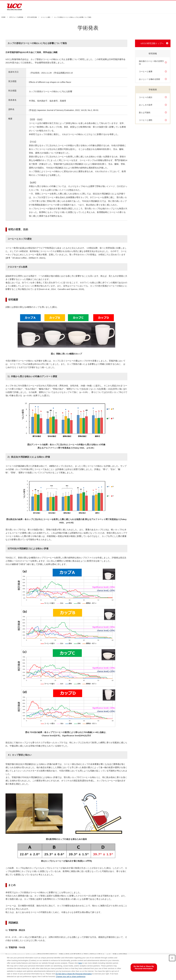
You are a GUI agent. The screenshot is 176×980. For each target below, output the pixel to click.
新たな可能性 (145, 113)
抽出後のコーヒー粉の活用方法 (151, 63)
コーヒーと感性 (46, 17)
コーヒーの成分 (146, 97)
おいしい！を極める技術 (149, 79)
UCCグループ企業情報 (16, 17)
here (80, 963)
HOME (3, 17)
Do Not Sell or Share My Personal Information (74, 974)
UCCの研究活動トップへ (152, 43)
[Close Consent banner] (172, 958)
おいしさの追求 (146, 105)
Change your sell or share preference (71, 976)
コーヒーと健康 (146, 71)
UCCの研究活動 (32, 17)
